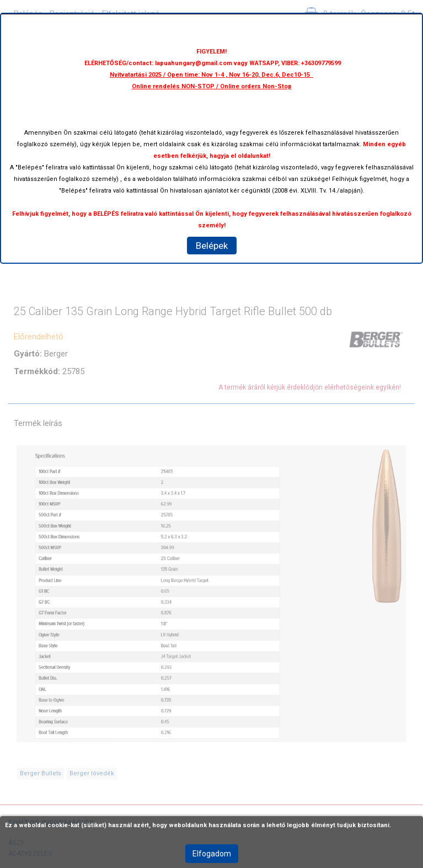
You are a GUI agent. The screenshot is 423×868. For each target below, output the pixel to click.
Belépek (212, 246)
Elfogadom (212, 854)
